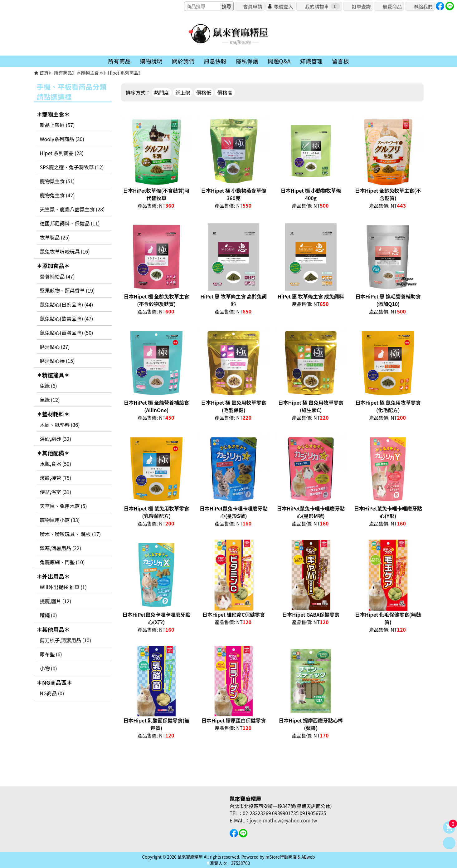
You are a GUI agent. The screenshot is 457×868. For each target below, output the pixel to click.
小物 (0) (49, 668)
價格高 (225, 92)
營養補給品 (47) (57, 276)
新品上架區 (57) (57, 125)
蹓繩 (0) (49, 615)
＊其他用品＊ (53, 629)
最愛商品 (392, 6)
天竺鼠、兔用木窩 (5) (63, 506)
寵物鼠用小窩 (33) (60, 520)
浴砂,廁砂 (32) (56, 439)
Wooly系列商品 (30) (62, 139)
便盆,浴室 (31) (56, 492)
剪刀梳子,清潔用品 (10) (66, 640)
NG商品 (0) (52, 693)
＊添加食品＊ (53, 266)
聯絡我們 (423, 6)
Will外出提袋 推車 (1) (63, 587)
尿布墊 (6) (51, 654)
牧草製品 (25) (55, 237)
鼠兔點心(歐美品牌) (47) (67, 318)
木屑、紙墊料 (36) (60, 425)
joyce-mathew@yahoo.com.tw (283, 820)
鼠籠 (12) (50, 400)
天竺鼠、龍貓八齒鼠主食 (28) (72, 209)
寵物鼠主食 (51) (57, 181)
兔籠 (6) (49, 386)
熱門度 (162, 92)
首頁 (44, 73)
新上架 (183, 92)
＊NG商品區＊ (55, 682)
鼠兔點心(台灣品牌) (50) (67, 333)
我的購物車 (322, 6)
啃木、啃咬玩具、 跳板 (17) (70, 534)
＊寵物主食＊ (90, 73)
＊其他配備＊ (53, 453)
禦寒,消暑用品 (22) (61, 548)
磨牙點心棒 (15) (57, 361)
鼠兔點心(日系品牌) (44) (67, 304)
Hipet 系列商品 (123, 73)
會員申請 (253, 6)
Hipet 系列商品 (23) (62, 153)
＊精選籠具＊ (53, 375)
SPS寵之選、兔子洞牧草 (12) (72, 167)
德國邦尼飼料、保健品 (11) (70, 223)
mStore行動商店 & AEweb (290, 857)
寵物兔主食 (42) (57, 195)
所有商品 (63, 73)
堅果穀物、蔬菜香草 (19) (67, 290)
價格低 (204, 92)
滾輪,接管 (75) (56, 478)
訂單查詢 (361, 6)
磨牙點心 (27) (55, 347)
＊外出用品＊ (53, 576)
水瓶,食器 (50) (56, 464)
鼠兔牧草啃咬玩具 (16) (65, 251)
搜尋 (226, 6)
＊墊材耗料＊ (53, 414)
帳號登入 (283, 6)
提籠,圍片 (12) (56, 601)
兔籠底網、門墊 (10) (62, 562)
